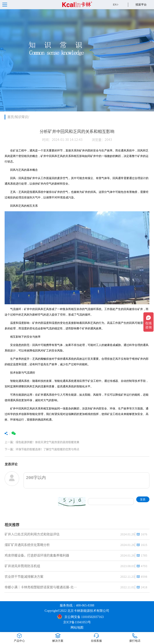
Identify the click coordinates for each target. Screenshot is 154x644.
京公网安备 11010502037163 (81, 616)
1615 (144, 545)
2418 (144, 587)
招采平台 (141, 5)
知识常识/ (22, 117)
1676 (144, 534)
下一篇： (54, 449)
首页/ (11, 117)
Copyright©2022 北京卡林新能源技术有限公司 (77, 611)
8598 (144, 577)
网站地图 (77, 628)
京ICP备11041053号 (77, 622)
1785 (144, 555)
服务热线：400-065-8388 (77, 605)
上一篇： (54, 442)
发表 (143, 499)
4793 (144, 566)
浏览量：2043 (102, 140)
